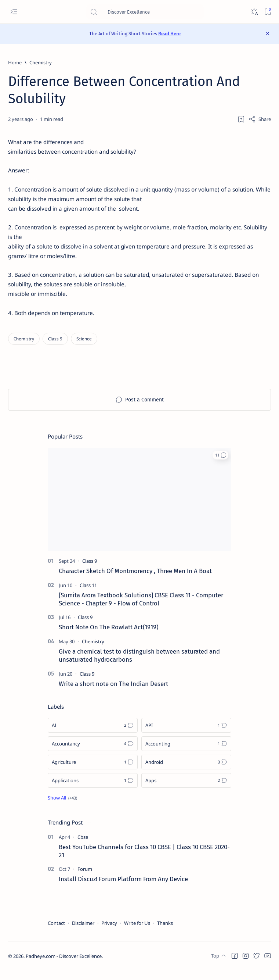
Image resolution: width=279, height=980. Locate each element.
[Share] (260, 119)
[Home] (15, 62)
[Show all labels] (62, 807)
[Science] (84, 348)
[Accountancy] (93, 753)
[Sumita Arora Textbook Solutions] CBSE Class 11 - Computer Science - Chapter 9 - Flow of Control (141, 608)
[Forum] (85, 879)
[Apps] (186, 790)
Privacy (109, 933)
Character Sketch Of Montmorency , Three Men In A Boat (135, 580)
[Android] (186, 771)
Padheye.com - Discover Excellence (64, 966)
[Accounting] (186, 753)
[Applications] (93, 790)
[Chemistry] (41, 62)
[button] (220, 464)
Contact (56, 933)
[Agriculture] (93, 771)
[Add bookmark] (241, 119)
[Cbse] (83, 846)
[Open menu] (14, 12)
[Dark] (254, 12)
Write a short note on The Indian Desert (113, 693)
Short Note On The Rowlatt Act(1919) (108, 637)
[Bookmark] (267, 12)
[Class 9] (55, 348)
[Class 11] (88, 594)
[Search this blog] (145, 12)
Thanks (165, 933)
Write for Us (137, 933)
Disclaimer (83, 933)
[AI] (93, 734)
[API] (186, 734)
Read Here (169, 34)
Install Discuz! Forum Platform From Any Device (123, 888)
